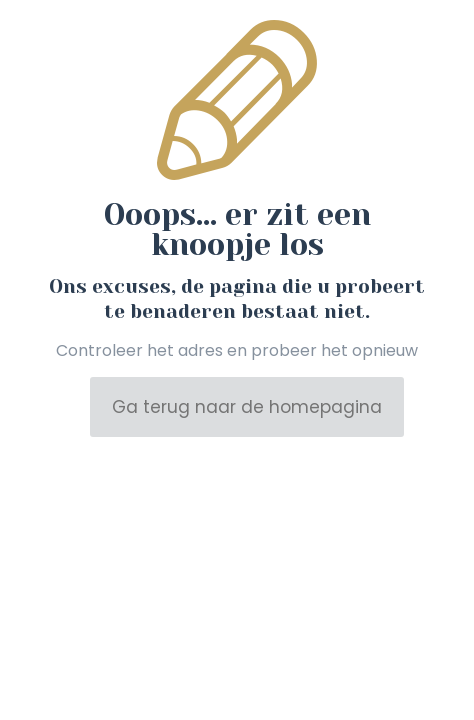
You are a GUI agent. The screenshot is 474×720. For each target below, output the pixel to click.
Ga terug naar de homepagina (247, 407)
